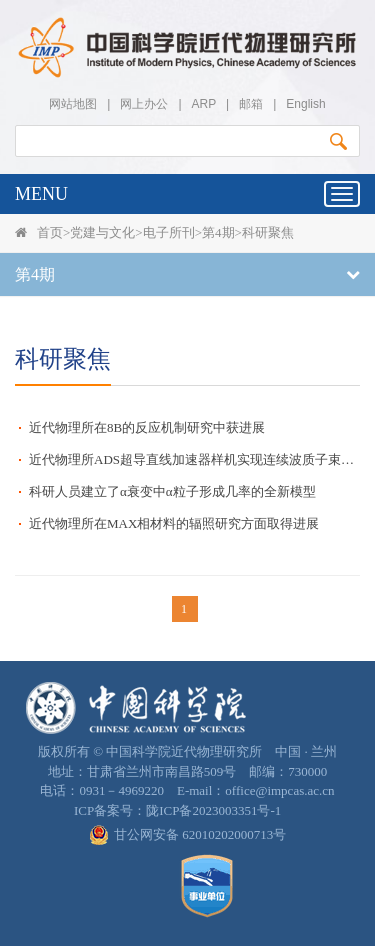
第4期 (218, 232)
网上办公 (144, 104)
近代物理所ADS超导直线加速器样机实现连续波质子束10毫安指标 (194, 459)
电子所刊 (169, 232)
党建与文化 (102, 232)
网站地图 (73, 104)
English (305, 104)
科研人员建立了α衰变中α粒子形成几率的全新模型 (172, 491)
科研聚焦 (268, 232)
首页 (50, 232)
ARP (204, 104)
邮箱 (251, 104)
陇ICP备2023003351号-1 (213, 810)
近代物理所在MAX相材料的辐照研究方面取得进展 (174, 523)
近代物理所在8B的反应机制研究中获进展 (147, 427)
